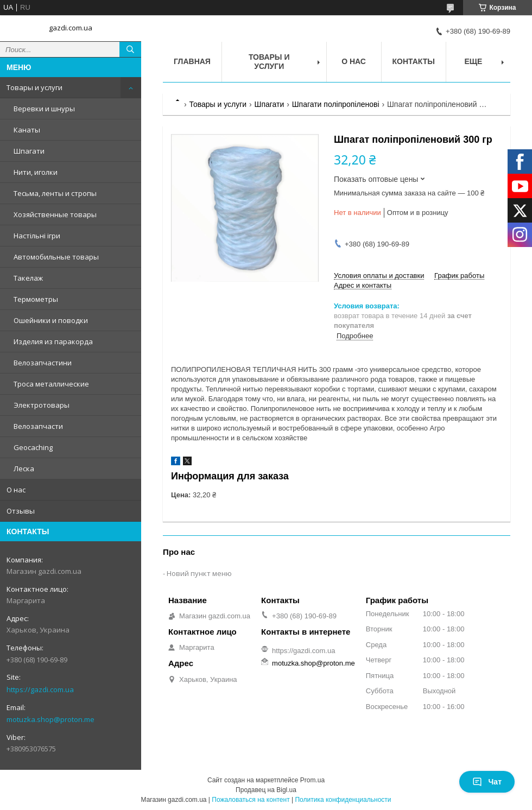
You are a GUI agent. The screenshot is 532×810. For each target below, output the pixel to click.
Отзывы (21, 511)
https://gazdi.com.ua (40, 689)
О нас (16, 490)
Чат (487, 782)
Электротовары (42, 405)
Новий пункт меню (199, 573)
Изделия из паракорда (53, 341)
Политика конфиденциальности (343, 800)
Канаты (27, 130)
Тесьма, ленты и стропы (55, 193)
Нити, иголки (36, 172)
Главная (192, 61)
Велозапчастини (43, 363)
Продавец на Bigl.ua (266, 790)
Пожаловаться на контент (251, 800)
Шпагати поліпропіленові (336, 104)
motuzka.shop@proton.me (50, 719)
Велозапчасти (38, 426)
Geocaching (33, 447)
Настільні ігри (37, 236)
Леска (24, 469)
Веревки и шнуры (44, 109)
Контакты (414, 61)
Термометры (36, 299)
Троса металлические (51, 384)
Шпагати (29, 151)
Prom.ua (312, 780)
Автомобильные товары (56, 257)
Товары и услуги (34, 87)
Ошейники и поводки (51, 320)
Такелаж (28, 278)
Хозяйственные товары (55, 214)
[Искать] (130, 49)
